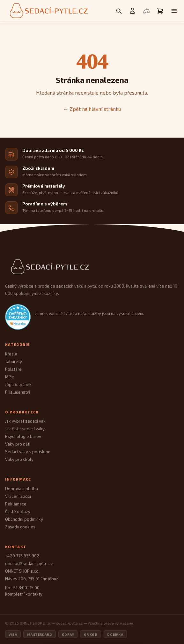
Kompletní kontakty (24, 594)
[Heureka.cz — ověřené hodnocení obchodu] (18, 317)
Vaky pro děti (18, 444)
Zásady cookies (20, 527)
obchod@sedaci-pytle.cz (29, 563)
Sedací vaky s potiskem (28, 452)
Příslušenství (18, 392)
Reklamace (16, 504)
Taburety (14, 361)
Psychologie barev (23, 436)
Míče (10, 377)
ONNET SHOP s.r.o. (22, 571)
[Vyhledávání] (119, 11)
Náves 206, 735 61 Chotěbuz (32, 579)
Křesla (11, 354)
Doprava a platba (22, 489)
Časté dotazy (18, 512)
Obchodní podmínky (24, 519)
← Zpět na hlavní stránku (92, 109)
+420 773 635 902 (22, 556)
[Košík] (160, 11)
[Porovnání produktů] (146, 11)
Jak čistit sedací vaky (25, 429)
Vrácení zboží (18, 496)
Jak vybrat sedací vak (25, 421)
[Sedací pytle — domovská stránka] (48, 11)
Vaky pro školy (19, 459)
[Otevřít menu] (174, 11)
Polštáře (13, 369)
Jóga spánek (18, 384)
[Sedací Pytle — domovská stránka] (92, 267)
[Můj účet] (132, 11)
